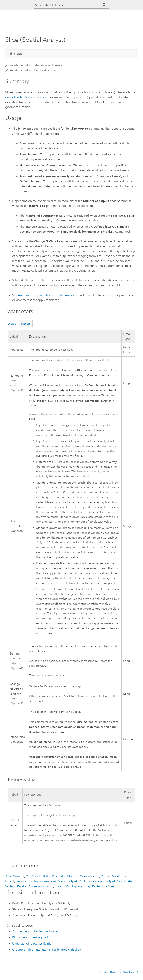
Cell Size (32, 877)
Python (26, 324)
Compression (90, 877)
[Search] (105, 5)
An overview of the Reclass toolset (35, 932)
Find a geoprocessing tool (30, 938)
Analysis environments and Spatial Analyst (46, 295)
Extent (10, 882)
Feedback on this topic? (121, 973)
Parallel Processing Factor (35, 887)
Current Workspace (115, 877)
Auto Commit (15, 877)
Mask (62, 882)
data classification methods (25, 97)
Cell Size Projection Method (59, 877)
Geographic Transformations (36, 882)
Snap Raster (92, 887)
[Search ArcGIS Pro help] (68, 5)
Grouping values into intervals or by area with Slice (47, 950)
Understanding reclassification (33, 944)
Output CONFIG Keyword (85, 882)
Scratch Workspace (69, 887)
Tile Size (108, 887)
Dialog (12, 324)
